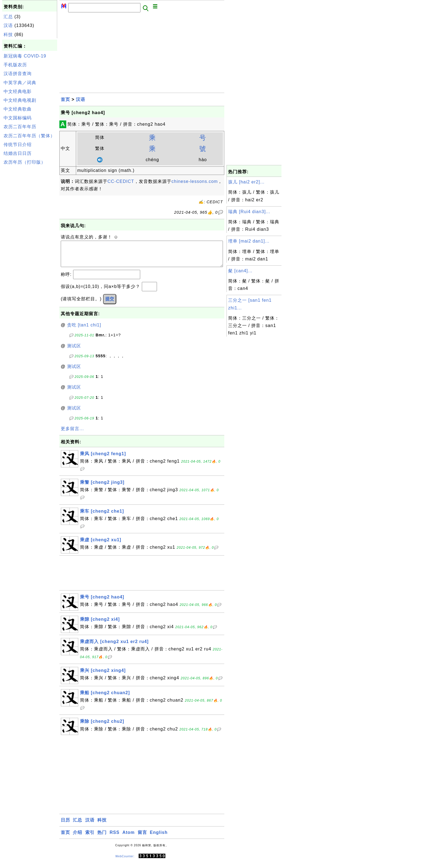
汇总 (8, 17)
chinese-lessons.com (195, 181)
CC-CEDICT (121, 181)
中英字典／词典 (20, 83)
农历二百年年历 (20, 127)
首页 (65, 99)
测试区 (74, 351)
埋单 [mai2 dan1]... (249, 241)
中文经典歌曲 (18, 109)
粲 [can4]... (240, 271)
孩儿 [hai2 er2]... (246, 182)
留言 (142, 838)
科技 (8, 35)
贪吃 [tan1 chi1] (84, 330)
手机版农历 (15, 65)
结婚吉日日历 (18, 153)
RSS (115, 838)
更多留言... (72, 434)
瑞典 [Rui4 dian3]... (249, 212)
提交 (110, 304)
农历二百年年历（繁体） (29, 136)
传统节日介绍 (18, 145)
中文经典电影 (18, 91)
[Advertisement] (30, 250)
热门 (102, 838)
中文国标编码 (18, 118)
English (159, 838)
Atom (129, 838)
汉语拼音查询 (18, 74)
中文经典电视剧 (20, 100)
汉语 (8, 25)
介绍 (78, 838)
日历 (65, 826)
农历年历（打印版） (25, 162)
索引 (90, 838)
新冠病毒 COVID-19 (25, 56)
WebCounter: (125, 862)
